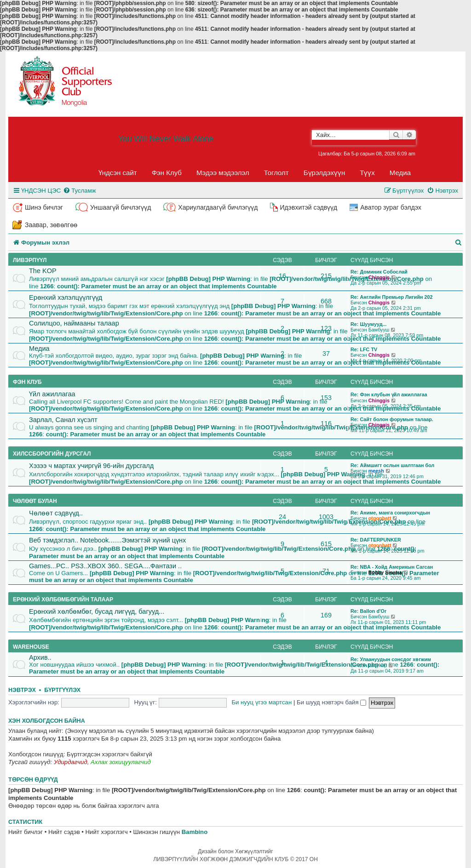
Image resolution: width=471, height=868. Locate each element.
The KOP (43, 271)
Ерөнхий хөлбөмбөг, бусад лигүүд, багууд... (97, 611)
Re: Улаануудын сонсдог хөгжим (391, 659)
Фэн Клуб (167, 173)
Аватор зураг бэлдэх (391, 207)
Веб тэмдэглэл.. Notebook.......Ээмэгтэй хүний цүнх (107, 540)
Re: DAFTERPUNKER (376, 540)
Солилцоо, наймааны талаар (74, 323)
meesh (376, 471)
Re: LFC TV (364, 349)
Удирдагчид (71, 762)
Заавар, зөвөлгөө (51, 225)
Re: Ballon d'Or (368, 611)
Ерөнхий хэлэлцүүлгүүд (66, 297)
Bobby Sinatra (385, 572)
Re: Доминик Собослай (379, 272)
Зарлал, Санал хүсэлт (63, 420)
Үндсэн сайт (118, 173)
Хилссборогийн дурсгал (52, 454)
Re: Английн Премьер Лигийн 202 (392, 297)
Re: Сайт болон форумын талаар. (392, 419)
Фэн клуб (27, 382)
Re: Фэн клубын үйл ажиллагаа (389, 394)
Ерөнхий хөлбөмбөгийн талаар (63, 600)
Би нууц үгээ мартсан (261, 702)
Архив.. (40, 657)
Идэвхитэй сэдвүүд (308, 207)
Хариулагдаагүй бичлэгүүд (218, 207)
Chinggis (379, 277)
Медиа (400, 173)
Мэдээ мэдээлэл (223, 173)
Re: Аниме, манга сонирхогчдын (390, 513)
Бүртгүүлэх (62, 690)
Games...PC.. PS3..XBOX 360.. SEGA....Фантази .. (105, 566)
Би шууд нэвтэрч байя (331, 702)
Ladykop (378, 665)
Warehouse (31, 647)
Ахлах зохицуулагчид (121, 762)
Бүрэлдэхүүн (324, 173)
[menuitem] (79, 191)
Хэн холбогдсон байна (47, 721)
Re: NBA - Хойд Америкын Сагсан (392, 567)
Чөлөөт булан (35, 501)
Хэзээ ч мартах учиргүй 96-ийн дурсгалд (91, 466)
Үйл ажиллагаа (52, 394)
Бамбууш (379, 330)
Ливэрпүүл (30, 260)
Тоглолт (276, 173)
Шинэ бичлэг (44, 207)
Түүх (367, 173)
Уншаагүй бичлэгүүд (121, 207)
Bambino (195, 832)
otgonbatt (380, 518)
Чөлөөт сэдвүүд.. (56, 513)
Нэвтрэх (22, 690)
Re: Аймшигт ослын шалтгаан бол (392, 465)
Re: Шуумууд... (369, 324)
